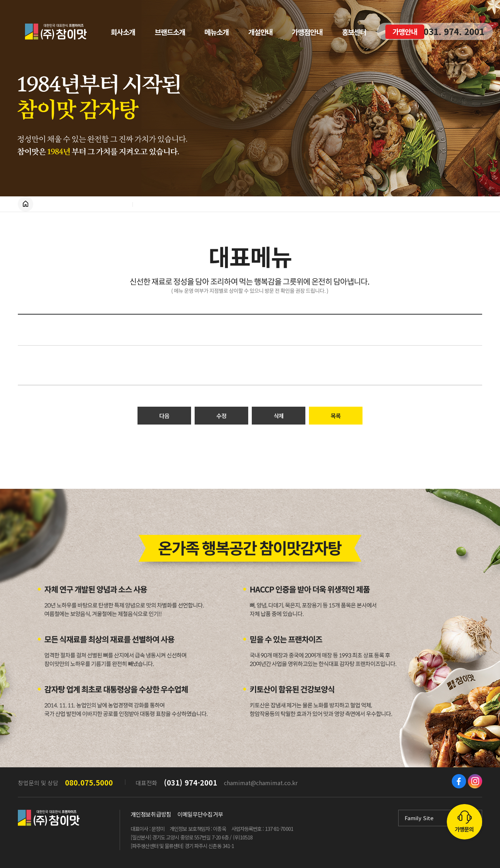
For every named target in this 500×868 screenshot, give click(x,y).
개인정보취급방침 (151, 814)
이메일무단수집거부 (200, 814)
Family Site (419, 818)
